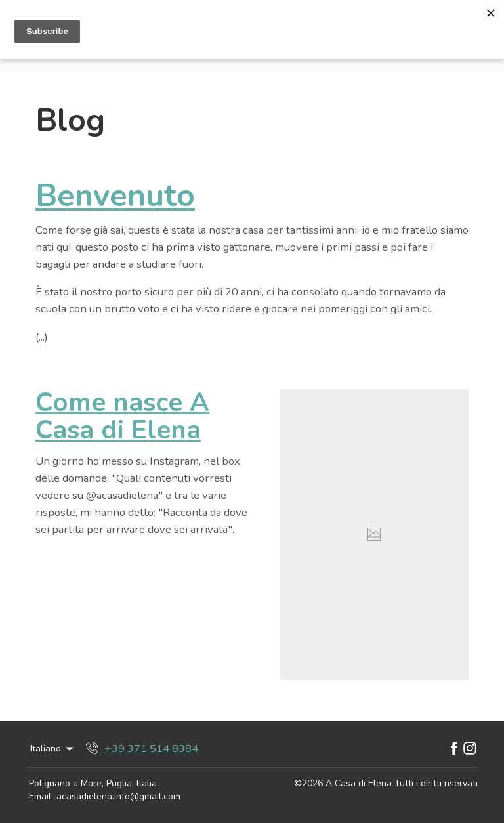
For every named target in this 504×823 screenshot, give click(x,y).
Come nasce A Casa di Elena (122, 416)
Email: (41, 796)
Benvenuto (115, 196)
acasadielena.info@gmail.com (118, 796)
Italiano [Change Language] (53, 749)
